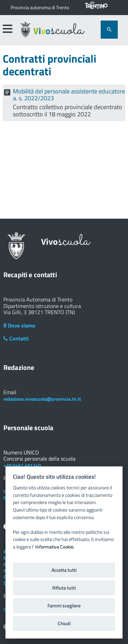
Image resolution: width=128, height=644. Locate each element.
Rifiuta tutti (64, 588)
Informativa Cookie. (55, 547)
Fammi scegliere (64, 606)
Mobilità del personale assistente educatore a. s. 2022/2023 (69, 95)
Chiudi (64, 623)
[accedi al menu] (7, 29)
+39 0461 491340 (22, 465)
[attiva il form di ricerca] (109, 30)
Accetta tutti (64, 570)
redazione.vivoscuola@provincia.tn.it (42, 399)
